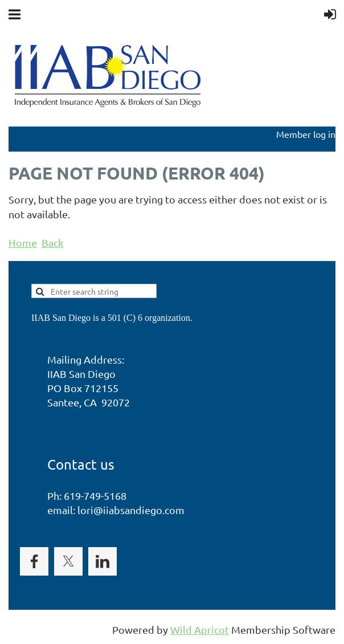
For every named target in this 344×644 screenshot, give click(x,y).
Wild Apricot (200, 629)
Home (23, 242)
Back (52, 242)
